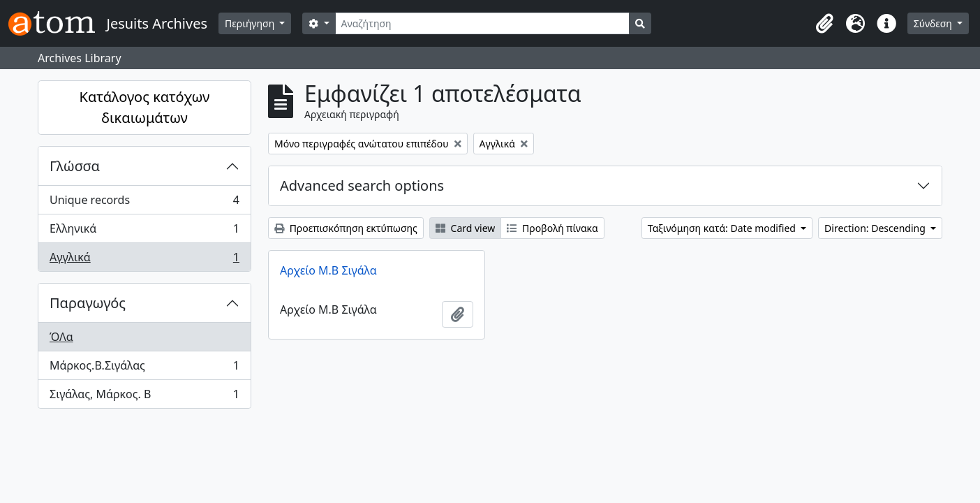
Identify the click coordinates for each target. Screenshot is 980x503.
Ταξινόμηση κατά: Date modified (723, 228)
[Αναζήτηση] (483, 23)
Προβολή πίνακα (552, 228)
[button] (825, 24)
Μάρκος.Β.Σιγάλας (144, 369)
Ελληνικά (144, 232)
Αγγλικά (144, 260)
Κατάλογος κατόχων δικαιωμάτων (145, 107)
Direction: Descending (876, 228)
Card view (465, 228)
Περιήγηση (251, 23)
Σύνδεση (934, 23)
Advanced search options (362, 185)
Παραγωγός (88, 303)
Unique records (144, 203)
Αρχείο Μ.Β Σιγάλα (328, 270)
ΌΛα (61, 337)
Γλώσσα (75, 166)
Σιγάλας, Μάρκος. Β (144, 397)
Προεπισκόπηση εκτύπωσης (346, 228)
